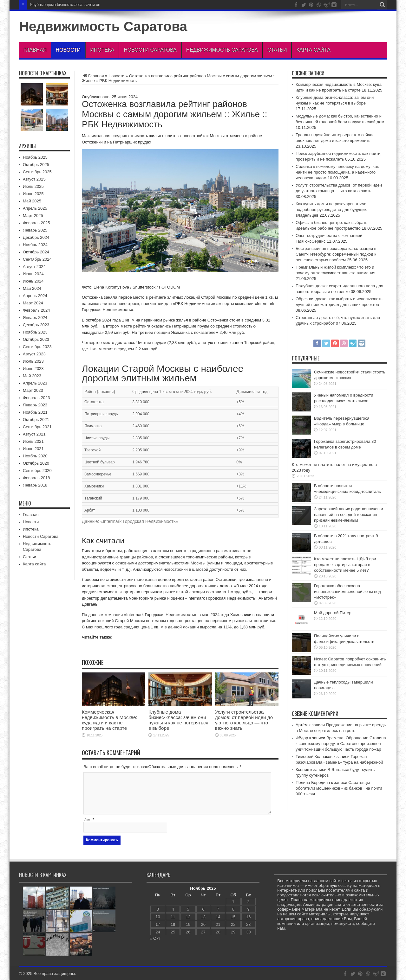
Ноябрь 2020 (35, 456)
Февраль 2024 (36, 310)
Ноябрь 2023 (35, 332)
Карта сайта (313, 50)
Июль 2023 (33, 361)
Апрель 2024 (35, 296)
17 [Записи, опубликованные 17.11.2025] (158, 924)
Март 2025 (33, 216)
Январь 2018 (35, 485)
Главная (35, 50)
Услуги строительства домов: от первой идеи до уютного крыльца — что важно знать (244, 720)
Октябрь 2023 (36, 339)
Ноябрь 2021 (35, 412)
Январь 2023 (35, 405)
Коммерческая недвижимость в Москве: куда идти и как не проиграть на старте (110, 720)
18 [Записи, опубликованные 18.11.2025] (173, 924)
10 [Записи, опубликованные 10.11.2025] (158, 917)
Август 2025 (34, 179)
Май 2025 (32, 201)
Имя (87, 820)
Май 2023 (32, 376)
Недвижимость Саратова (103, 26)
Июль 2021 (33, 441)
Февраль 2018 (36, 478)
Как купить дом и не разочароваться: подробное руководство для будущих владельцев (331, 210)
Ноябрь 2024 (35, 245)
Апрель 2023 (35, 383)
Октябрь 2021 (36, 420)
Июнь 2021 (33, 449)
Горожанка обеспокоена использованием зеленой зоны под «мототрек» (347, 592)
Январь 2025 (35, 230)
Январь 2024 (35, 318)
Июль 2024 (33, 274)
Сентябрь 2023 (37, 347)
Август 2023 (34, 354)
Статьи (277, 50)
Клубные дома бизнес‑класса (56, 5)
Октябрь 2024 (36, 252)
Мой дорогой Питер (333, 613)
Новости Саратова (150, 50)
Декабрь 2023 (36, 325)
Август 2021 (34, 434)
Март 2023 (33, 390)
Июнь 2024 (33, 281)
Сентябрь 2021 (37, 427)
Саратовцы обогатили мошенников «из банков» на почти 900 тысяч (339, 788)
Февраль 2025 (36, 223)
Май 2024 (32, 288)
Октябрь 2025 (36, 165)
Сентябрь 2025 (37, 172)
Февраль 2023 (36, 398)
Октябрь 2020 (36, 463)
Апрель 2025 (35, 208)
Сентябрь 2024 (37, 259)
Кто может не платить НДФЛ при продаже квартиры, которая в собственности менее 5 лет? (345, 565)
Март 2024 (33, 303)
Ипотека (102, 50)
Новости (68, 50)
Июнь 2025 (33, 194)
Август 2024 (34, 267)
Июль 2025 (33, 186)
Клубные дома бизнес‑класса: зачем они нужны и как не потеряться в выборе (178, 720)
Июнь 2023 (33, 369)
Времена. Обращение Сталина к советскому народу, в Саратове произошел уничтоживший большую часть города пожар (341, 744)
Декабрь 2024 (36, 237)
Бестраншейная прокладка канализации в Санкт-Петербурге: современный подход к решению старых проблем (336, 254)
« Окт (155, 938)
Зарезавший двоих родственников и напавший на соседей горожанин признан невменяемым (349, 515)
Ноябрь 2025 (35, 157)
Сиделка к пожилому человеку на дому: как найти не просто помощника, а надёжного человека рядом (337, 172)
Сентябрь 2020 (37, 471)
